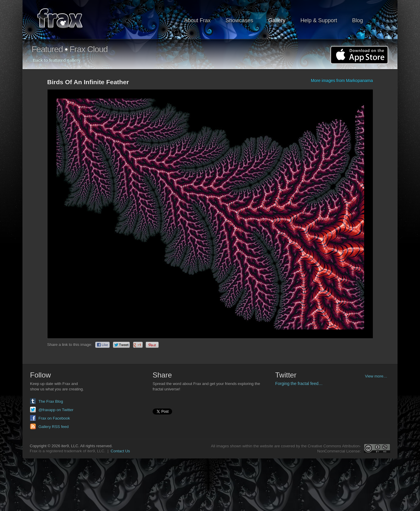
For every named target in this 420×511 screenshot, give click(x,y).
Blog (358, 20)
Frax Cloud (88, 49)
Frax (64, 20)
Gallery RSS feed (53, 427)
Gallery (277, 20)
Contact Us (120, 451)
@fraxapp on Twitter (56, 410)
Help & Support (319, 20)
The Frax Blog (51, 401)
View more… (376, 376)
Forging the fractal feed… (299, 384)
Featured (47, 49)
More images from (342, 81)
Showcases (239, 20)
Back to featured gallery (57, 60)
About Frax (197, 20)
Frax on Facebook (54, 418)
